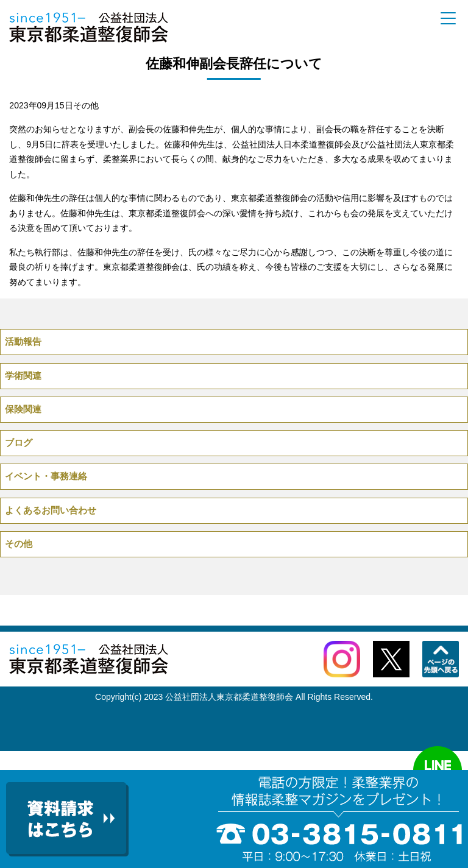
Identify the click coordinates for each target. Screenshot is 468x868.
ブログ (19, 443)
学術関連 (23, 376)
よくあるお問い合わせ (51, 510)
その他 (86, 105)
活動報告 (23, 341)
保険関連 (23, 409)
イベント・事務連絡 (46, 476)
